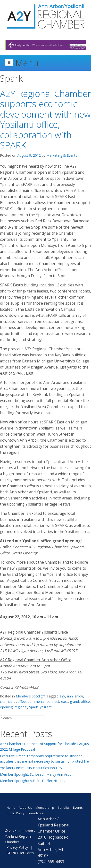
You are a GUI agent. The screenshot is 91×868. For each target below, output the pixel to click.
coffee (21, 701)
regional (21, 707)
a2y (62, 696)
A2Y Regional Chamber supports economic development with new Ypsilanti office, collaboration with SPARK (45, 119)
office (85, 701)
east (65, 701)
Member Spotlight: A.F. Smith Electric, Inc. (32, 781)
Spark (33, 707)
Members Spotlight (31, 696)
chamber (7, 701)
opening (6, 707)
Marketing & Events (62, 155)
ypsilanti (46, 707)
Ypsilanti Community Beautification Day (31, 768)
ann (70, 696)
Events (78, 808)
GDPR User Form (20, 853)
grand (74, 701)
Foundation (36, 813)
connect (53, 701)
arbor (79, 696)
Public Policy (15, 813)
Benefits (64, 808)
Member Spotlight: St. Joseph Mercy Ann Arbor (36, 774)
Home (11, 808)
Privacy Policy (17, 847)
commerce (36, 701)
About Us (25, 808)
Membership (45, 808)
